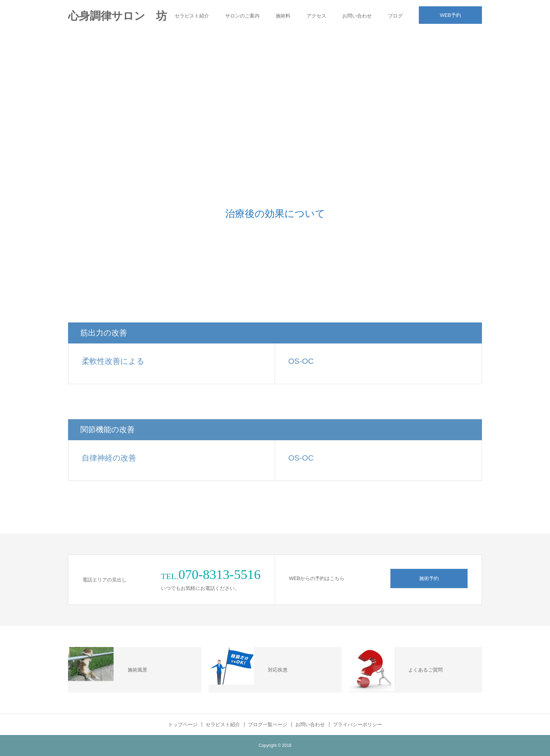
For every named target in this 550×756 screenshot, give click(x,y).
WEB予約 (450, 15)
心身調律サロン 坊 (118, 16)
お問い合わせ (357, 16)
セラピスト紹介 (192, 16)
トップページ (183, 724)
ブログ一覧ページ (268, 724)
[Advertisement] (275, 84)
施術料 (283, 16)
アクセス (316, 16)
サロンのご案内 (242, 16)
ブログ (395, 16)
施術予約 (429, 578)
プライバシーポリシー (357, 724)
